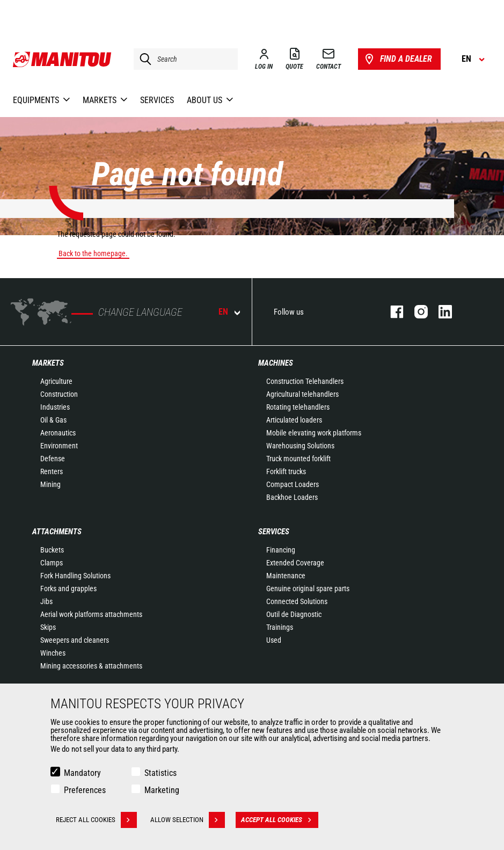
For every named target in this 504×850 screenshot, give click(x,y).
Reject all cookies (96, 820)
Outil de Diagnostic (294, 614)
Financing (281, 550)
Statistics (160, 773)
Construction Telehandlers (305, 381)
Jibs (46, 601)
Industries (55, 407)
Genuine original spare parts (308, 589)
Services (274, 532)
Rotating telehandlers (298, 407)
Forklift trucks (286, 471)
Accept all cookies (280, 820)
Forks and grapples (68, 589)
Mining (50, 484)
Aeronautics (58, 433)
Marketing (162, 790)
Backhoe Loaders (292, 497)
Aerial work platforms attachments (91, 614)
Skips (48, 627)
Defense (53, 459)
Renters (52, 471)
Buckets (52, 550)
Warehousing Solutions (300, 446)
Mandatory (82, 773)
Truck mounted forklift (298, 459)
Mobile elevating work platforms (314, 433)
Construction (59, 394)
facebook (392, 312)
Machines (276, 363)
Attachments (57, 532)
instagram (416, 312)
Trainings (280, 627)
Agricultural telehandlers (302, 394)
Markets (48, 363)
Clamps (52, 563)
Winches (53, 653)
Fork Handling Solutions (75, 576)
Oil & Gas (53, 420)
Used (274, 640)
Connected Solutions (297, 601)
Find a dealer (397, 59)
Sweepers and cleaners (75, 640)
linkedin (440, 312)
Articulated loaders (294, 420)
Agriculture (56, 381)
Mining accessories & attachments (91, 666)
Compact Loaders (293, 484)
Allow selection (188, 820)
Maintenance (286, 576)
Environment (59, 446)
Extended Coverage (295, 563)
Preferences (85, 790)
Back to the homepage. (93, 253)
